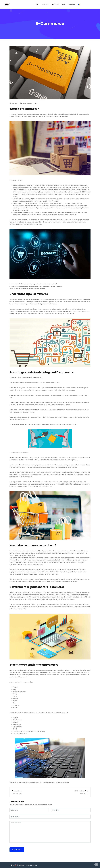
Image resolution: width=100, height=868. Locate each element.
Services (45, 4)
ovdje (67, 782)
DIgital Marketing (27, 103)
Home (37, 4)
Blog (64, 4)
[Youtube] (95, 4)
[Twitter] (91, 4)
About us (55, 4)
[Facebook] (89, 4)
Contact (72, 4)
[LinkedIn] (98, 4)
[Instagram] (93, 4)
